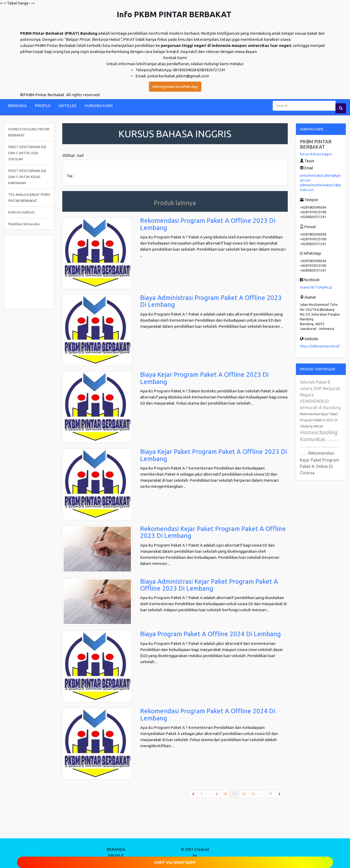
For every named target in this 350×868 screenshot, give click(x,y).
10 (225, 794)
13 (253, 794)
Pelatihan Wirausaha (24, 224)
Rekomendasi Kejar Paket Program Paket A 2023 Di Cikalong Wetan (319, 420)
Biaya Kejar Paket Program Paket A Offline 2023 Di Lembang (214, 455)
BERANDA (17, 106)
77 (270, 794)
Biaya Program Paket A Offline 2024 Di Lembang (211, 634)
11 (236, 794)
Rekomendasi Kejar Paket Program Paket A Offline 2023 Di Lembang (213, 532)
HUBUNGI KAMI (99, 106)
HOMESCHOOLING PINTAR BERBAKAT (29, 132)
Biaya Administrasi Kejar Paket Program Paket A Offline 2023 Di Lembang (209, 585)
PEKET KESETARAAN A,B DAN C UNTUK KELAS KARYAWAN (27, 177)
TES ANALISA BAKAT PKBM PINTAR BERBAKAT (29, 198)
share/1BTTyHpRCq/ (316, 287)
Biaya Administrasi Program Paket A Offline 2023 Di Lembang (211, 301)
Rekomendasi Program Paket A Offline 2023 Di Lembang (208, 224)
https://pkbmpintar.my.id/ (320, 346)
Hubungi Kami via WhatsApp (175, 87)
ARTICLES (68, 106)
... (209, 794)
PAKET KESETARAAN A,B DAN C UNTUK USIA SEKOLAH (27, 153)
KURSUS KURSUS (21, 212)
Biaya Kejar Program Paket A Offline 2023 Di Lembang (204, 378)
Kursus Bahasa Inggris (316, 154)
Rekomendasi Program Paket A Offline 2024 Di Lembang (208, 714)
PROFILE (43, 106)
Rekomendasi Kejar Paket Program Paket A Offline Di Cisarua (320, 447)
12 (244, 794)
